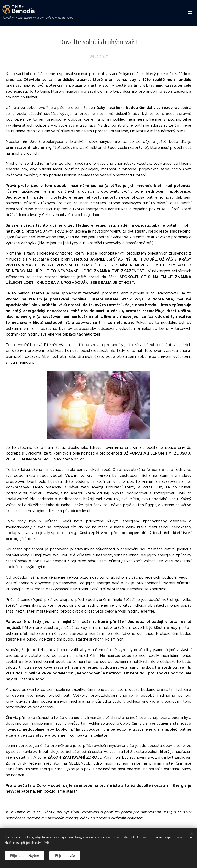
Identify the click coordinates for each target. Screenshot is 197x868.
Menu (190, 13)
